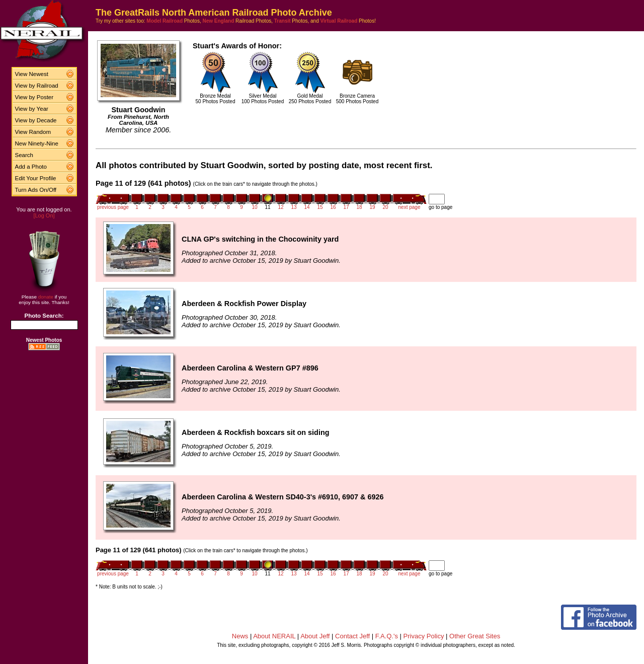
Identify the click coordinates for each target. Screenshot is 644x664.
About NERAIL (274, 636)
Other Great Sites (475, 636)
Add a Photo (31, 167)
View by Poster (34, 97)
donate (46, 297)
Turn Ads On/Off (36, 190)
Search (24, 155)
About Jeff (315, 636)
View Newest (32, 74)
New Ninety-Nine (37, 143)
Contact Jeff (352, 636)
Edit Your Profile (36, 178)
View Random (33, 132)
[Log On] (44, 215)
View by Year (32, 109)
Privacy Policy (424, 636)
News (240, 636)
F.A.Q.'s (387, 636)
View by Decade (36, 120)
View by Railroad (37, 86)
